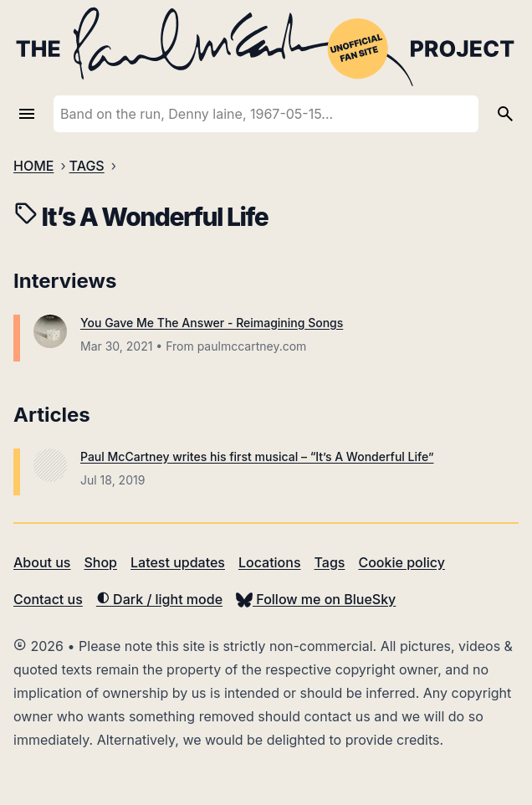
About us (42, 562)
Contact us (48, 599)
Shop (100, 562)
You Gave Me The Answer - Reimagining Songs (212, 323)
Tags (330, 562)
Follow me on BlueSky (316, 599)
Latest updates (178, 562)
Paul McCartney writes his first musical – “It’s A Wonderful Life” (257, 456)
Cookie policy (401, 562)
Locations (270, 562)
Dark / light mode (159, 599)
